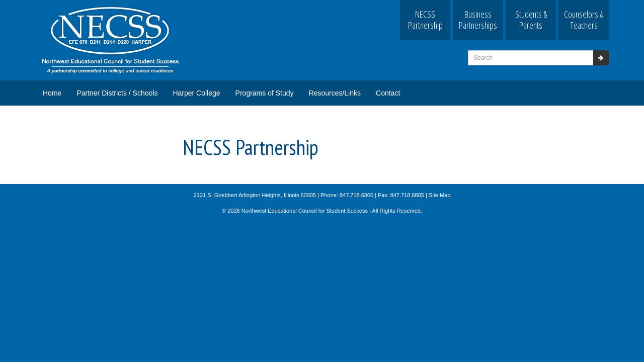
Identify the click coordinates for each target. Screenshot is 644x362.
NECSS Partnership (425, 20)
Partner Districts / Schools (117, 93)
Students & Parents (531, 20)
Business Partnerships (478, 20)
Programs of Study (265, 93)
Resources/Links (335, 93)
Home (52, 93)
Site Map (439, 195)
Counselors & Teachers (584, 20)
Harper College (196, 93)
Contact (388, 93)
